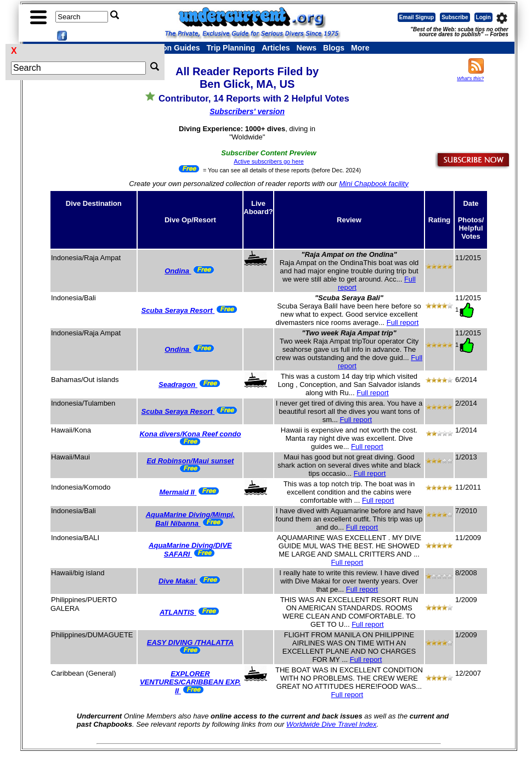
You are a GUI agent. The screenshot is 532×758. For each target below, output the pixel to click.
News (307, 48)
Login (483, 17)
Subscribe (455, 17)
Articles (276, 48)
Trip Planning (231, 48)
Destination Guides (165, 48)
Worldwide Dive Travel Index (331, 724)
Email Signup (417, 17)
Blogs (334, 48)
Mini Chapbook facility (373, 184)
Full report (403, 322)
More (360, 48)
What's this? (470, 78)
